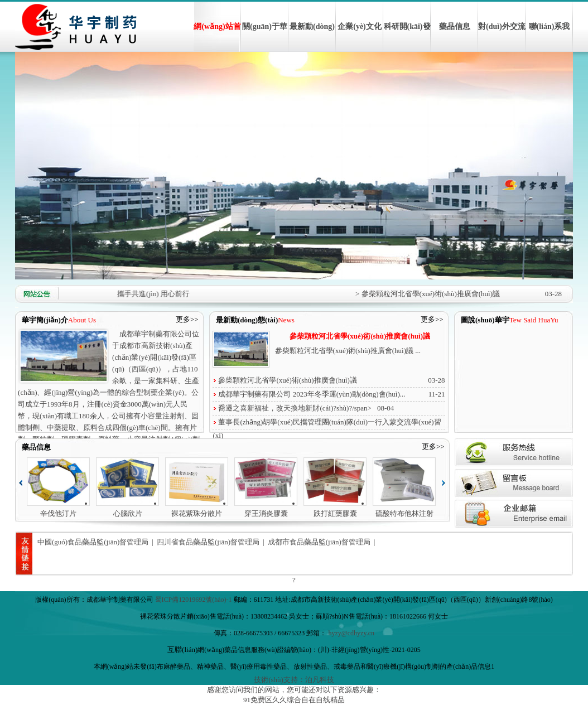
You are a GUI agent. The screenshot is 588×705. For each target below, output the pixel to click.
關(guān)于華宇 (265, 37)
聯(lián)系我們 (550, 37)
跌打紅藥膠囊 (335, 513)
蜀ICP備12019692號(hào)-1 (194, 600)
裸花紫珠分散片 (197, 513)
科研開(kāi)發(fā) (407, 37)
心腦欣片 (128, 513)
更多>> (187, 319)
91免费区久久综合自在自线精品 (294, 700)
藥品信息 (455, 26)
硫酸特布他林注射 (404, 513)
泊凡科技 (320, 680)
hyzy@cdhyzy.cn (351, 633)
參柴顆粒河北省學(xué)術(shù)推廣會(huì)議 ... (348, 351)
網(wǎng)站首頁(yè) (217, 37)
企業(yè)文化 (360, 26)
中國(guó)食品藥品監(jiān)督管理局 (93, 542)
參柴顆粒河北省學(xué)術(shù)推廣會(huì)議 (360, 336)
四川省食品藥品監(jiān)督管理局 (208, 542)
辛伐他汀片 (58, 513)
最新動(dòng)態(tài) (312, 37)
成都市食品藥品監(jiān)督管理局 (319, 542)
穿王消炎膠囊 (266, 513)
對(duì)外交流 (502, 26)
